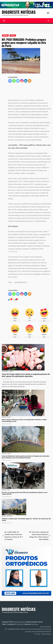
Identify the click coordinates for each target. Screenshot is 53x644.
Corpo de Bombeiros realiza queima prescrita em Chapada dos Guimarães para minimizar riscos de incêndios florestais (26, 457)
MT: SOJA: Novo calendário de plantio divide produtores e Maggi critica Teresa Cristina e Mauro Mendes (39, 536)
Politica (13, 36)
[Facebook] (10, 81)
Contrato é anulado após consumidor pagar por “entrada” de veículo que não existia (26, 520)
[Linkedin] (26, 81)
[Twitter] (18, 81)
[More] (30, 81)
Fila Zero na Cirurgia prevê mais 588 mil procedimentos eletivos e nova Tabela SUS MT (25, 493)
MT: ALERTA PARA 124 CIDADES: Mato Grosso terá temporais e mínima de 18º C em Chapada (14, 536)
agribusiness (5, 371)
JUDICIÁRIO (9, 516)
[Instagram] (22, 81)
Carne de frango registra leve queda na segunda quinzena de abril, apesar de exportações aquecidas (26, 375)
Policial (9, 417)
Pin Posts (37, 634)
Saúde (8, 490)
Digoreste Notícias (19, 12)
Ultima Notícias (46, 634)
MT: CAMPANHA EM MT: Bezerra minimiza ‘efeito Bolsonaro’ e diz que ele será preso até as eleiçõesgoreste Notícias (28, 630)
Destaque (5, 36)
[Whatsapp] (14, 81)
